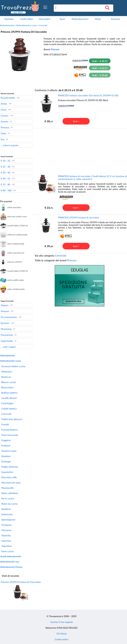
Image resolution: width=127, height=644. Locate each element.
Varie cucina (7, 551)
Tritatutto (6, 535)
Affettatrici (7, 372)
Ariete (4, 104)
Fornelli (5, 424)
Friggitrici (6, 440)
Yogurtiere (7, 546)
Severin (5, 121)
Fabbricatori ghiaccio (12, 419)
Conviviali (43, 25)
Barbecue (6, 377)
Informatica (44, 19)
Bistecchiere (8, 387)
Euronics (5, 323)
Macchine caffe (9, 477)
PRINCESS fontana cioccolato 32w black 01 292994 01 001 (88, 95)
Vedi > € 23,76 (100, 68)
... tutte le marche (10, 145)
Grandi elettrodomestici (11, 556)
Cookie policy (62, 639)
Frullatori (6, 446)
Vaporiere (6, 541)
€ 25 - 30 (6, 166)
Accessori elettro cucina (13, 366)
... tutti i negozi (8, 347)
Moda (98, 19)
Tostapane (7, 525)
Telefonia (9, 19)
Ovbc (4, 133)
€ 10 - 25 (6, 161)
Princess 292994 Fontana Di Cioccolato (21, 582)
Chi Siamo (62, 634)
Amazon (5, 311)
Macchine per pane (11, 483)
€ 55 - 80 (6, 184)
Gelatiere (6, 456)
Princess (55, 49)
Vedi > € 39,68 (100, 75)
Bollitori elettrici (9, 393)
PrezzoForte (7, 335)
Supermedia (7, 341)
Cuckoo (5, 115)
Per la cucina (8, 498)
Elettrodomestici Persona (11, 567)
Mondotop (6, 329)
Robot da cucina (9, 504)
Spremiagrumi (8, 520)
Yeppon (5, 305)
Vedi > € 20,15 (100, 61)
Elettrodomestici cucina (27, 25)
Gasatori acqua (9, 451)
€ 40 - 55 (6, 178)
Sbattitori (6, 509)
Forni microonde (10, 435)
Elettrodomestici (80, 19)
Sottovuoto (7, 514)
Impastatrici (7, 472)
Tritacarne (6, 530)
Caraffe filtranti (9, 398)
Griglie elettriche (10, 467)
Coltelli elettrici (9, 409)
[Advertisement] (80, 151)
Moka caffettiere (10, 493)
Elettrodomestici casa (10, 562)
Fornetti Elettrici (10, 430)
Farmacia (116, 19)
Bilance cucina (9, 382)
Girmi (4, 110)
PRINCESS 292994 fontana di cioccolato (79, 217)
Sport (62, 19)
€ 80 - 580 (6, 190)
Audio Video (27, 19)
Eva (3, 139)
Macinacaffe (8, 488)
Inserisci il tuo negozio (62, 622)
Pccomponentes (9, 317)
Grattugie (6, 461)
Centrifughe (7, 403)
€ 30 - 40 (6, 172)
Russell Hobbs (8, 98)
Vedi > (76, 121)
